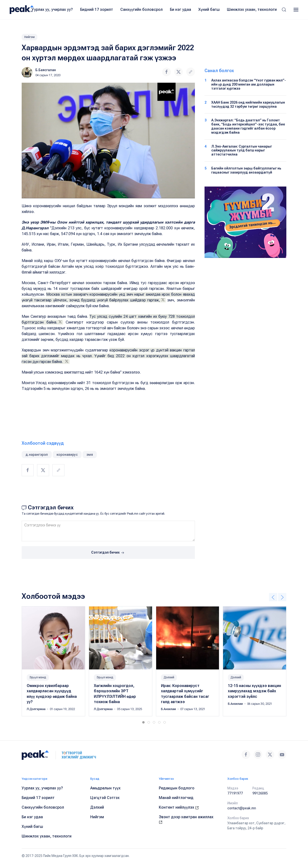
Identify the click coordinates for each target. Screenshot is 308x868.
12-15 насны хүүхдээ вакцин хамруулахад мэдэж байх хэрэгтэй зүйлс (254, 691)
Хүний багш (209, 9)
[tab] (143, 722)
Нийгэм (29, 37)
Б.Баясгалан (46, 70)
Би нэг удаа (180, 9)
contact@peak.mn (242, 808)
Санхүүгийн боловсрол (141, 9)
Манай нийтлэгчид (176, 798)
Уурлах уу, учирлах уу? (52, 9)
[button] (284, 10)
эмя (90, 455)
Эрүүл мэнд (38, 677)
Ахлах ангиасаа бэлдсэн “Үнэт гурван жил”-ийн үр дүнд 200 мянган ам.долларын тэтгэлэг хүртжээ (249, 84)
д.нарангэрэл (37, 455)
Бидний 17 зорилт (97, 9)
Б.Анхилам (169, 709)
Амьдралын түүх (105, 788)
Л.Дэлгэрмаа (36, 709)
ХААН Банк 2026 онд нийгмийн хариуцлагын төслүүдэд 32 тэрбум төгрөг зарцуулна (248, 104)
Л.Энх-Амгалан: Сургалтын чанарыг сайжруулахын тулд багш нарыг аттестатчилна (242, 150)
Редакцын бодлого (177, 788)
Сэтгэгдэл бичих (108, 553)
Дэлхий (169, 677)
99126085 (260, 793)
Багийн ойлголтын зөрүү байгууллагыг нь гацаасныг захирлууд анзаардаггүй (246, 170)
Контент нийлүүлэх (179, 807)
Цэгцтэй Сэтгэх (105, 798)
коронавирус (67, 455)
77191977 (235, 793)
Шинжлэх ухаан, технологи (252, 9)
